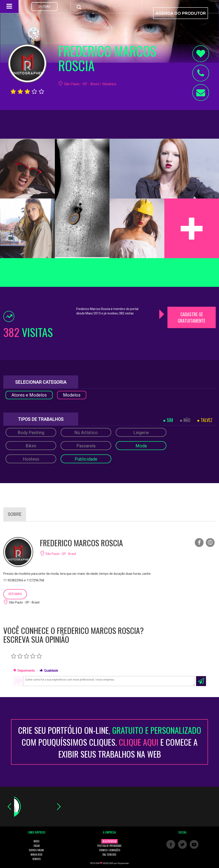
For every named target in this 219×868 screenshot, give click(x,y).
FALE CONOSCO (109, 855)
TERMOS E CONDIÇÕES (109, 850)
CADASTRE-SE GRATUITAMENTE (192, 317)
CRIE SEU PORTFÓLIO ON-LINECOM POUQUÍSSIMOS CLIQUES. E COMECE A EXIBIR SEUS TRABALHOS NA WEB (110, 742)
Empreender (123, 863)
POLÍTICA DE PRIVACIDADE (109, 846)
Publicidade (86, 459)
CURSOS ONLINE (36, 850)
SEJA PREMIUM (109, 841)
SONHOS (36, 859)
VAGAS (37, 846)
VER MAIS (15, 594)
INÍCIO (36, 841)
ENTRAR (45, 7)
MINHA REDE (37, 855)
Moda (141, 446)
